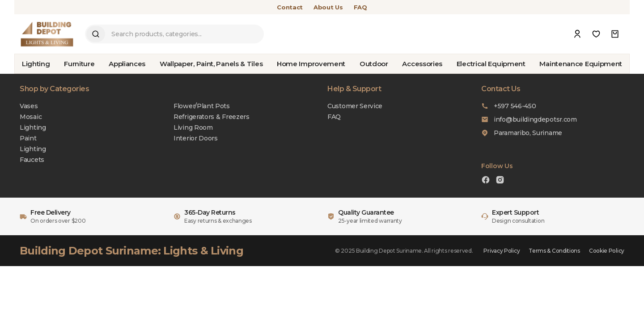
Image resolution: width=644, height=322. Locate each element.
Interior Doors (196, 138)
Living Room (193, 127)
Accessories (422, 64)
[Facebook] (486, 181)
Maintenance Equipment (581, 64)
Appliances (127, 64)
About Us (328, 7)
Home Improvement (311, 64)
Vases (29, 106)
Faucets (32, 160)
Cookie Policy (607, 251)
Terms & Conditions (554, 251)
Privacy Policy (502, 251)
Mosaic (31, 117)
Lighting (36, 64)
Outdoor (374, 64)
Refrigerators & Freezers (212, 117)
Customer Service (355, 106)
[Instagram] (500, 181)
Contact (290, 7)
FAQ (360, 7)
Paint (28, 138)
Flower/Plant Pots (202, 106)
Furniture (79, 64)
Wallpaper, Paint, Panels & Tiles (211, 64)
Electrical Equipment (491, 64)
